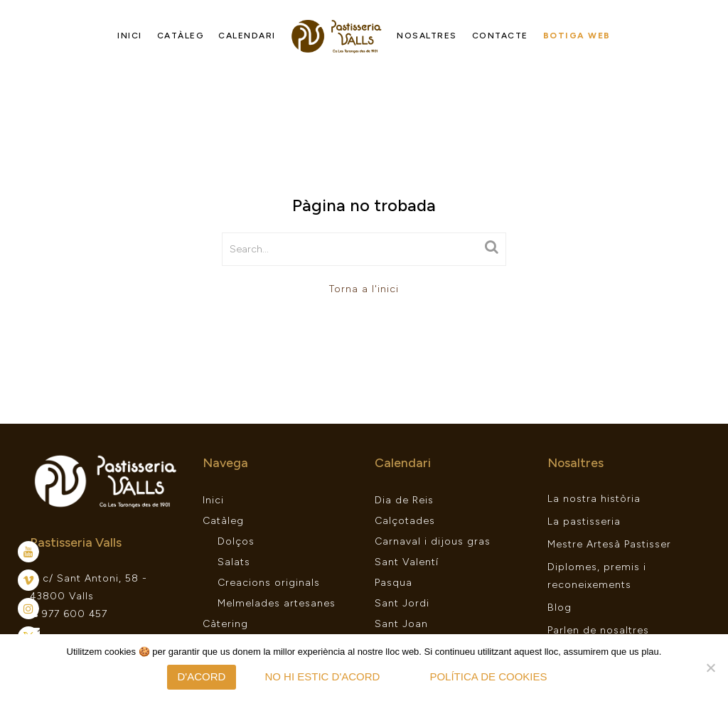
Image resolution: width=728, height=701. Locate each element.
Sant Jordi (402, 603)
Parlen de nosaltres (598, 630)
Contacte (500, 36)
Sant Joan (401, 624)
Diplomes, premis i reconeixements (597, 576)
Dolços (236, 541)
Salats (234, 562)
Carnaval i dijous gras (433, 541)
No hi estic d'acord (322, 676)
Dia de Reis (404, 500)
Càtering (225, 624)
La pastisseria (584, 521)
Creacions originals (269, 583)
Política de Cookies (488, 676)
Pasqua (394, 583)
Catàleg (181, 36)
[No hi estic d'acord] (710, 668)
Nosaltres (427, 36)
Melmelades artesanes (277, 603)
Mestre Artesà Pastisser (609, 544)
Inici (130, 36)
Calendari (247, 36)
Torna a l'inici (364, 289)
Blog (560, 608)
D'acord (202, 676)
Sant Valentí (407, 562)
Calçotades (405, 521)
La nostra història (594, 499)
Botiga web (577, 36)
